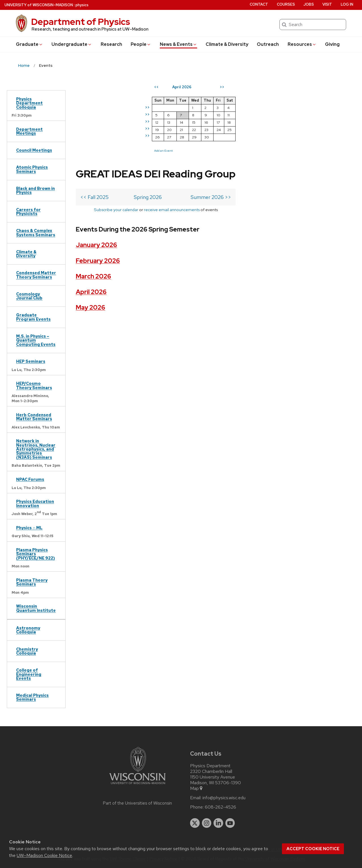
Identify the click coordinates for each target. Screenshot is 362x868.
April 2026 (91, 221)
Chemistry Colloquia (27, 651)
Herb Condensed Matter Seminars (34, 417)
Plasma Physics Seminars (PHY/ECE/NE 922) (35, 554)
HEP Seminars (31, 361)
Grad (29, 44)
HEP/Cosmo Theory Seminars (34, 385)
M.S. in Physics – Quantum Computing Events (36, 340)
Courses (286, 4)
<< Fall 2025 (94, 127)
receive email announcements (170, 139)
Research (111, 44)
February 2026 (98, 190)
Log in (347, 4)
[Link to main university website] (137, 785)
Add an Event (262, 151)
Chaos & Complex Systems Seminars (36, 232)
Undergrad (72, 44)
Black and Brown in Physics (35, 190)
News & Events (178, 44)
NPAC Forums (30, 479)
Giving (332, 44)
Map (197, 788)
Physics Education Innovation (35, 503)
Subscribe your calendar (114, 139)
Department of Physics (81, 22)
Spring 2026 (146, 127)
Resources (302, 44)
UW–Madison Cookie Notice (44, 855)
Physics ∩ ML (29, 528)
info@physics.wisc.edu (224, 798)
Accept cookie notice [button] (313, 849)
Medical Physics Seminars (32, 697)
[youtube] (230, 823)
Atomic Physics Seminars (32, 169)
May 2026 (90, 237)
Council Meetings (34, 150)
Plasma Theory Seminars (32, 582)
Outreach (268, 44)
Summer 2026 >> (206, 127)
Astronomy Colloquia (28, 630)
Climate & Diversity (227, 44)
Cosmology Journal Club (29, 296)
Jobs (309, 4)
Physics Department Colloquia (29, 103)
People (141, 44)
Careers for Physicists (28, 212)
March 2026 (93, 206)
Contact (259, 4)
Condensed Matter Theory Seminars (36, 275)
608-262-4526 (220, 807)
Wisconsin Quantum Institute (36, 608)
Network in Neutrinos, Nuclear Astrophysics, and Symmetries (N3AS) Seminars (36, 449)
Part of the (137, 803)
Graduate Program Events (33, 317)
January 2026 (96, 174)
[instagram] (207, 823)
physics (82, 5)
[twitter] (195, 823)
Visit (327, 4)
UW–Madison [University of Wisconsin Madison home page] (39, 5)
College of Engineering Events (29, 674)
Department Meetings (29, 131)
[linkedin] (218, 823)
